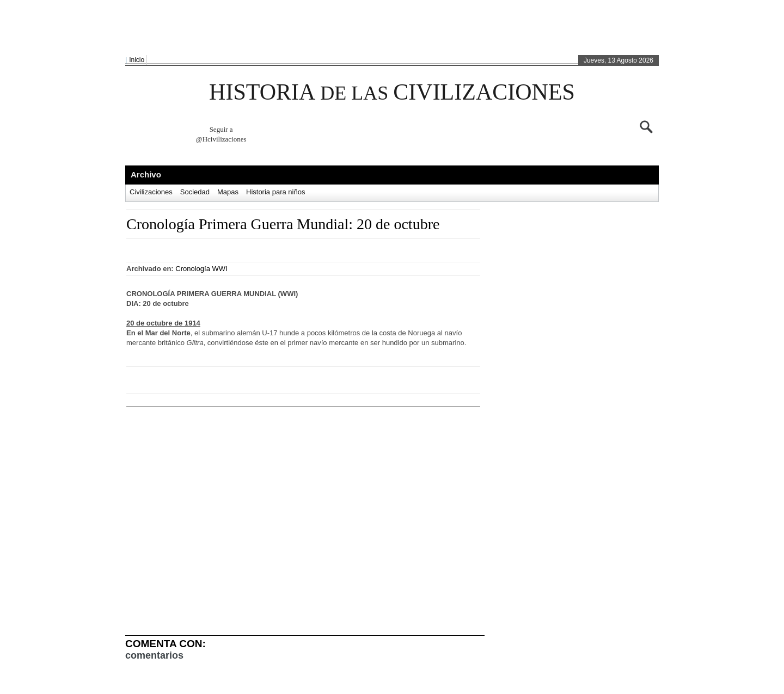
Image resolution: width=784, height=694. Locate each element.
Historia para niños (275, 192)
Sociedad (195, 192)
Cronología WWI (201, 269)
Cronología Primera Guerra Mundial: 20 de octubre (283, 224)
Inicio (137, 60)
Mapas (228, 192)
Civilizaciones (151, 192)
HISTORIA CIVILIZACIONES (392, 92)
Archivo (146, 174)
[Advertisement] (389, 28)
